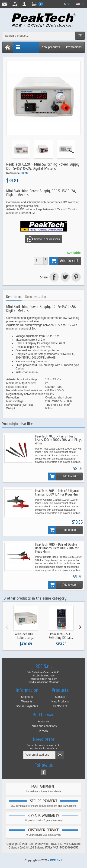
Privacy (43, 731)
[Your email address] (39, 755)
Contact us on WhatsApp (43, 239)
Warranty (27, 702)
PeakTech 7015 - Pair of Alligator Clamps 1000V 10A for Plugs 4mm (58, 493)
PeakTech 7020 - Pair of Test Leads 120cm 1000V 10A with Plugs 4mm (58, 440)
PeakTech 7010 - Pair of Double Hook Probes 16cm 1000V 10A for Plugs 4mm (57, 548)
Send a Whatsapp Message (43, 682)
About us (43, 721)
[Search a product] (39, 36)
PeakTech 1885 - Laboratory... (26, 636)
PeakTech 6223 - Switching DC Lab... (61, 636)
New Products (60, 702)
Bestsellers (60, 706)
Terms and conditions (43, 726)
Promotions (74, 47)
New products (51, 47)
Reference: (13, 173)
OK (80, 36)
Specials (60, 697)
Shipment (27, 697)
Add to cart (64, 261)
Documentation (36, 297)
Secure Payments (27, 706)
